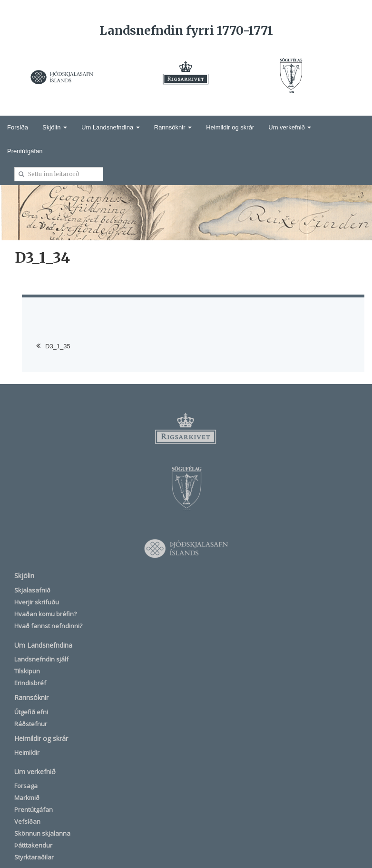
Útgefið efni (31, 712)
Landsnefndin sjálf (41, 659)
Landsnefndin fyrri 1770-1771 (186, 30)
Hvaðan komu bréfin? (45, 614)
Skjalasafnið (32, 590)
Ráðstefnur (31, 724)
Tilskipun (27, 671)
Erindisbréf (30, 683)
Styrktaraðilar (34, 857)
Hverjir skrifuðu (37, 602)
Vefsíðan (27, 821)
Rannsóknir (173, 127)
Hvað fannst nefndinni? (48, 626)
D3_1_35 (58, 346)
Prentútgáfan (25, 151)
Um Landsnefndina (111, 127)
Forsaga (26, 786)
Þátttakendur (33, 845)
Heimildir (27, 752)
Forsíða (18, 127)
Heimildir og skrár (230, 127)
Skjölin (55, 127)
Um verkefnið (290, 127)
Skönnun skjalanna (42, 833)
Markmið (27, 798)
